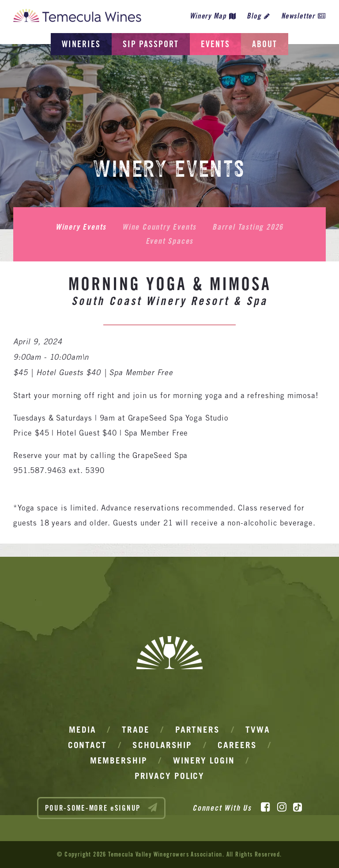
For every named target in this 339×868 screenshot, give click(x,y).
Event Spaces (170, 241)
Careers (237, 745)
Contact (87, 745)
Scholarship (162, 745)
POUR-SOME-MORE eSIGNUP (102, 808)
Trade (136, 730)
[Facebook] (266, 807)
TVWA (258, 730)
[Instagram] (282, 807)
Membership (119, 760)
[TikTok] (298, 807)
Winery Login (204, 760)
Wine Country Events (159, 227)
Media (83, 730)
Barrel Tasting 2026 (248, 227)
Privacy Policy (170, 776)
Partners (198, 730)
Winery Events (81, 227)
